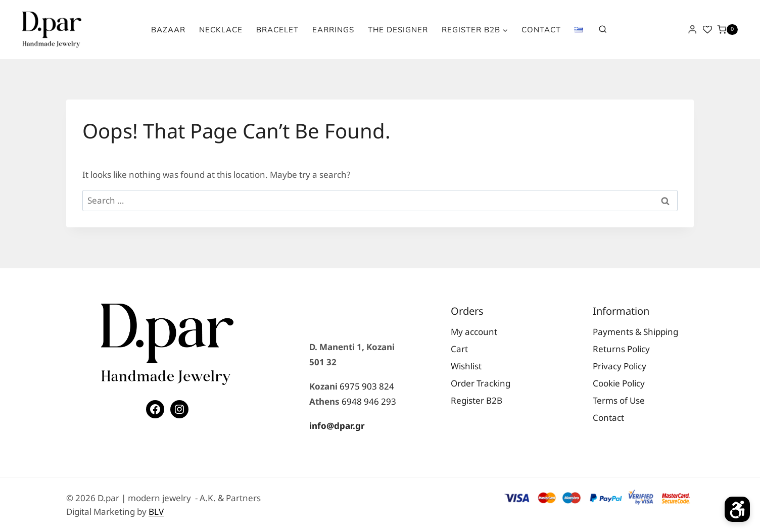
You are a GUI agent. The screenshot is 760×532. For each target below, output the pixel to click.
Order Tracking (481, 383)
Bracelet (277, 30)
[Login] (692, 30)
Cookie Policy (619, 383)
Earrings (333, 30)
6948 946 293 (369, 401)
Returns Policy (621, 349)
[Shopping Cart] (727, 30)
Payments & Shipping (635, 332)
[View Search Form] (602, 29)
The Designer (398, 30)
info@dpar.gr (337, 426)
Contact (541, 30)
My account (474, 332)
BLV (156, 512)
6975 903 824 (367, 386)
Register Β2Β (477, 400)
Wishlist (466, 366)
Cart (459, 349)
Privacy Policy (620, 366)
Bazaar (168, 30)
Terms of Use (619, 400)
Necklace (221, 30)
